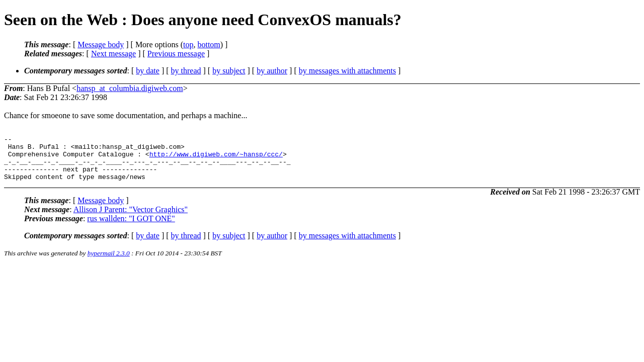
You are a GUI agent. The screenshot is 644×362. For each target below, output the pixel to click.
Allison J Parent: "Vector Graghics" (131, 218)
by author (272, 71)
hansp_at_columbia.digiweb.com (130, 88)
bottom (209, 44)
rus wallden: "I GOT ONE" (131, 228)
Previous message (176, 54)
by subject (229, 71)
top (188, 44)
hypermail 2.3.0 (109, 262)
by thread (186, 71)
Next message (113, 54)
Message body (101, 44)
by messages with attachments (347, 71)
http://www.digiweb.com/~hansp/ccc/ (216, 158)
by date (148, 71)
